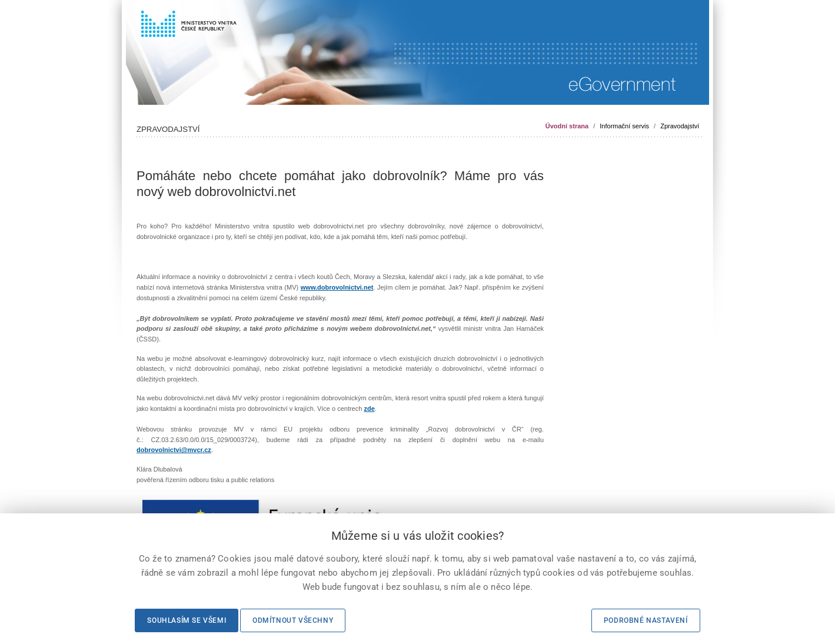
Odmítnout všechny (293, 620)
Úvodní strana (567, 126)
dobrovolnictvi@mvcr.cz (174, 450)
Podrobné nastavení (646, 620)
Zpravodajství (680, 126)
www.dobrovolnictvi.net (337, 287)
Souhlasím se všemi (187, 620)
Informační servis (624, 126)
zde (369, 409)
